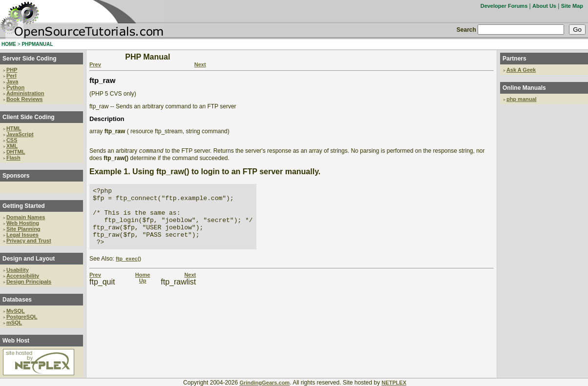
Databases (17, 300)
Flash (13, 158)
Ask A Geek (521, 70)
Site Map (572, 6)
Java (12, 81)
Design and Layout (29, 259)
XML (12, 146)
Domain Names (26, 217)
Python (15, 87)
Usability (18, 270)
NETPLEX (394, 383)
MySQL (16, 311)
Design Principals (29, 282)
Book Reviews (25, 99)
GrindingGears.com (264, 383)
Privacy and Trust (29, 241)
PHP (12, 70)
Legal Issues (22, 235)
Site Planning (23, 229)
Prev (95, 64)
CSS (12, 140)
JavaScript (20, 134)
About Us (544, 6)
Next (200, 64)
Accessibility (23, 276)
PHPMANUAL (37, 44)
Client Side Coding (29, 117)
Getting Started (24, 206)
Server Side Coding (30, 59)
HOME (9, 44)
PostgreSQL (22, 317)
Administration (25, 93)
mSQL (14, 323)
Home (143, 287)
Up (143, 293)
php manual (522, 99)
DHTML (16, 152)
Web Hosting (23, 223)
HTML (14, 128)
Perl (11, 76)
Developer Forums (504, 6)
